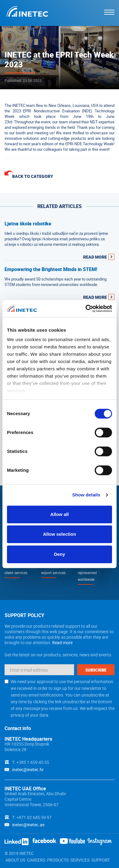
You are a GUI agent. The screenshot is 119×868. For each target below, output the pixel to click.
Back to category (33, 176)
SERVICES (80, 860)
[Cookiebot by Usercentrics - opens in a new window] (86, 309)
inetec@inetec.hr (28, 769)
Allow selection (59, 534)
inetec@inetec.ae (28, 825)
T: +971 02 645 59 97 (32, 817)
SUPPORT (101, 860)
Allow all (60, 514)
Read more (62, 642)
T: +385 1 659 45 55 (31, 762)
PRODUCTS (58, 860)
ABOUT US (15, 860)
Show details (86, 495)
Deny (60, 554)
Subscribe (96, 670)
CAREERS (36, 860)
